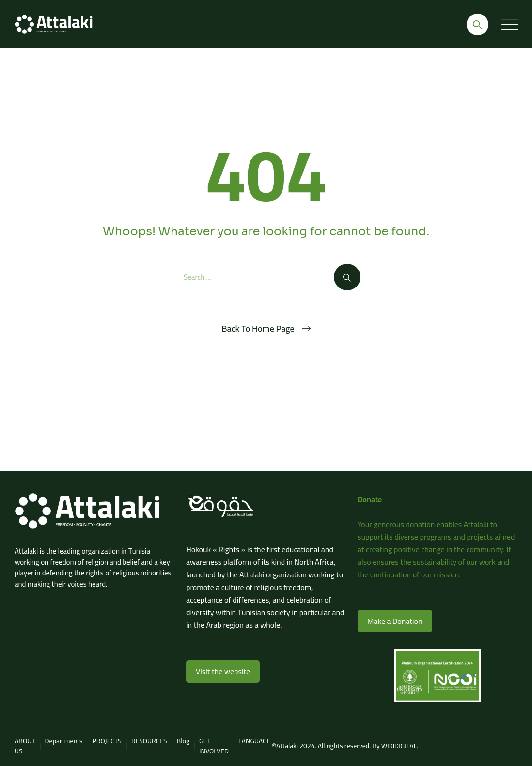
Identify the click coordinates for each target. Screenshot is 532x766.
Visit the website (223, 671)
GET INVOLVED (214, 746)
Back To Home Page (258, 329)
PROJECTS (107, 741)
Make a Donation (395, 621)
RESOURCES (149, 741)
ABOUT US (25, 746)
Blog (183, 741)
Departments (64, 741)
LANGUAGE (254, 741)
